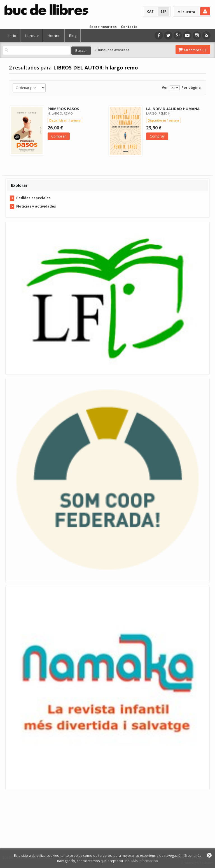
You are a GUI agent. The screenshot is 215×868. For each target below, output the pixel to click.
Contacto (129, 27)
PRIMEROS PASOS (63, 109)
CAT (150, 11)
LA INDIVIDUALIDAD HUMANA (173, 109)
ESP (163, 11)
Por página (191, 88)
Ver (165, 88)
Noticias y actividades (36, 206)
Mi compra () (192, 50)
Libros (32, 36)
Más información (145, 861)
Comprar (59, 136)
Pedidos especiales (33, 198)
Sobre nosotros (103, 27)
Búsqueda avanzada (112, 50)
